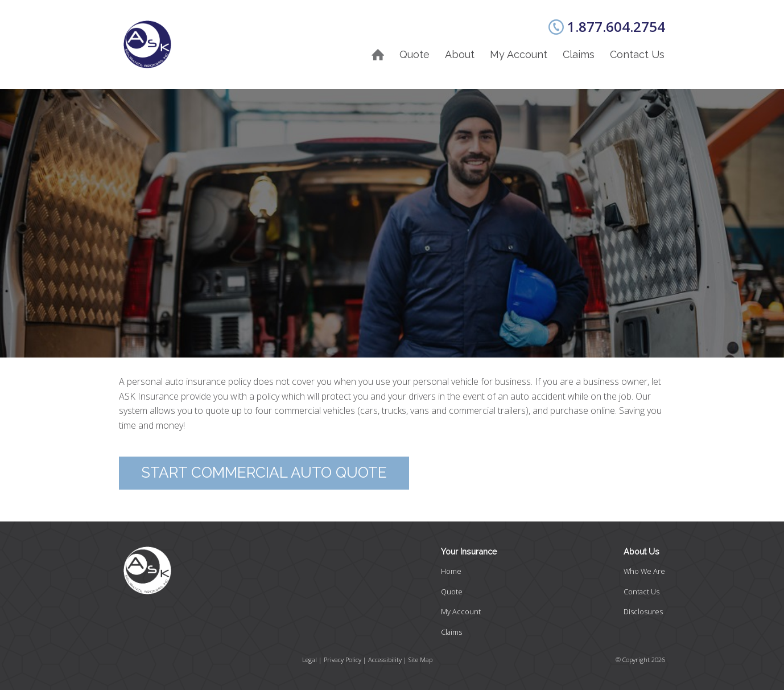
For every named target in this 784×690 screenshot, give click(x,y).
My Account (519, 54)
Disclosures (643, 611)
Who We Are (644, 571)
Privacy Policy (343, 660)
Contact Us (637, 54)
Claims (579, 54)
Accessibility (385, 660)
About (460, 54)
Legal (310, 660)
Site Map (420, 660)
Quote (414, 54)
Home (451, 571)
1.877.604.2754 (616, 26)
